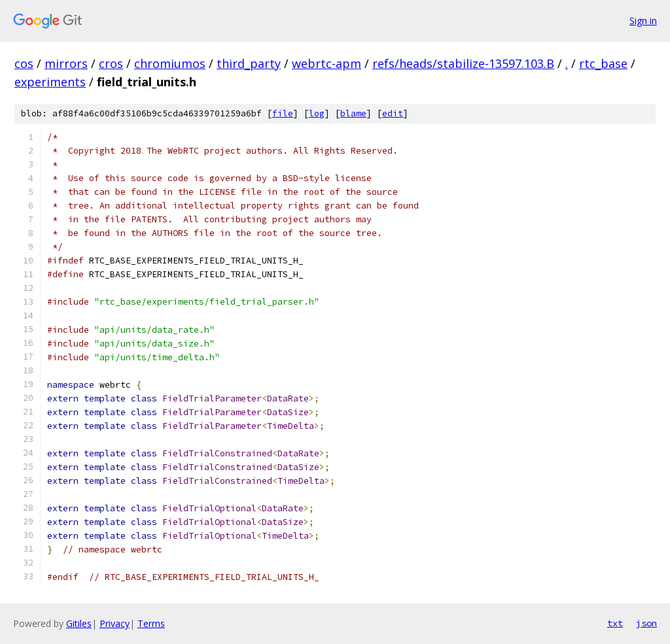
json (646, 623)
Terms (151, 623)
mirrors (66, 63)
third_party (249, 63)
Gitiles (79, 623)
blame (353, 113)
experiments (50, 82)
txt (615, 623)
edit (393, 113)
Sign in (643, 21)
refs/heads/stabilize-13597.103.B (463, 63)
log (317, 113)
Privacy (115, 623)
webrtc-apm (326, 63)
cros (111, 63)
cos (24, 63)
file (283, 113)
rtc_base (603, 63)
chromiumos (170, 63)
